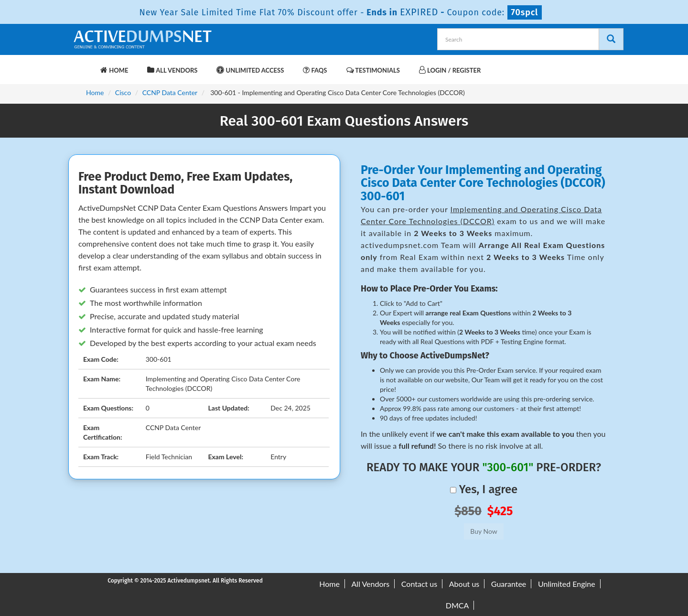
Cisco (123, 92)
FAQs (315, 70)
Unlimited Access (250, 70)
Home (114, 70)
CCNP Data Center (170, 92)
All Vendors (172, 70)
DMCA (457, 605)
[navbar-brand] (84, 65)
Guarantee (509, 584)
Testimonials (373, 70)
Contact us (419, 584)
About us (464, 584)
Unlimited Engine (567, 584)
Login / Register (450, 70)
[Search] (611, 39)
